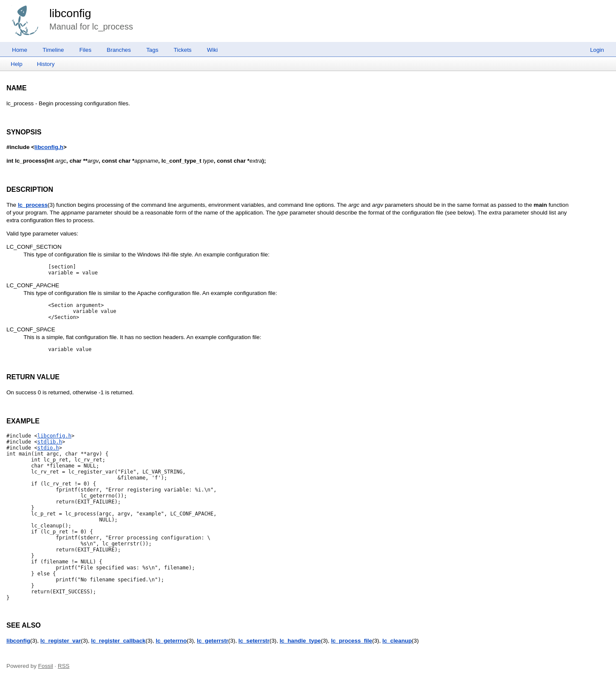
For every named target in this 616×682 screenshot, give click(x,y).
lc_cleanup (397, 641)
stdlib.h (50, 442)
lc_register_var (61, 641)
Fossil (46, 666)
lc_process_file (352, 641)
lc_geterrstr (212, 641)
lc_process (33, 205)
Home (20, 50)
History (46, 64)
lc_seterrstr (254, 641)
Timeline (53, 50)
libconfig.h (49, 147)
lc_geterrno (171, 641)
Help (16, 64)
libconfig (70, 13)
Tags (152, 50)
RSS (64, 666)
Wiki (212, 50)
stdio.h (48, 448)
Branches (119, 50)
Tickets (183, 50)
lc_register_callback (118, 641)
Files (85, 50)
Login (597, 50)
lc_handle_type (300, 641)
